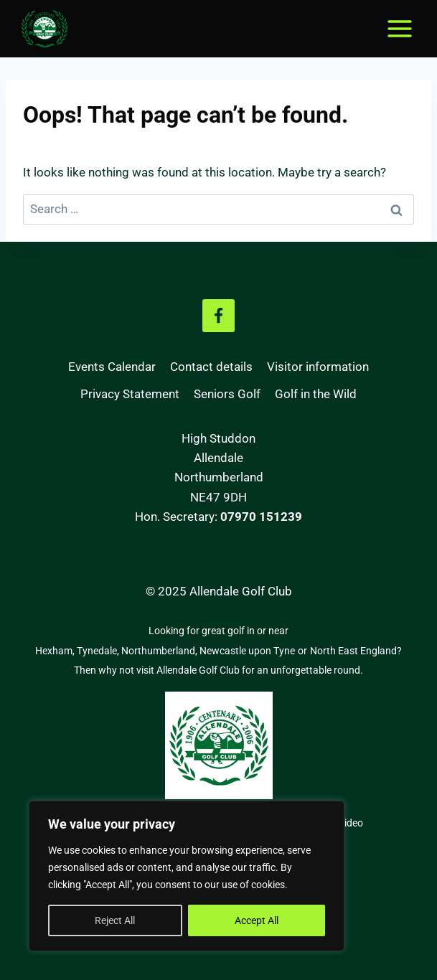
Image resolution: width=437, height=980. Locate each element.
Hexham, (56, 651)
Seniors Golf (227, 394)
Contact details (211, 367)
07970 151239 (261, 517)
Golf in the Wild (316, 394)
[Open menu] (399, 28)
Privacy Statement (130, 394)
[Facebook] (219, 316)
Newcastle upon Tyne (247, 651)
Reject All (115, 920)
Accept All (257, 920)
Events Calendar (112, 367)
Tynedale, (99, 651)
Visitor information (318, 367)
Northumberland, (160, 651)
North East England (353, 651)
